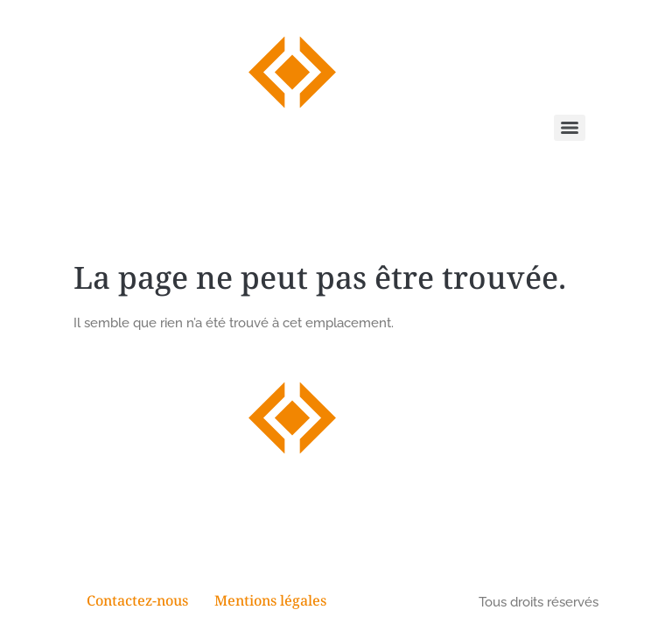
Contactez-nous (137, 602)
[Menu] (570, 128)
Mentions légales (270, 602)
